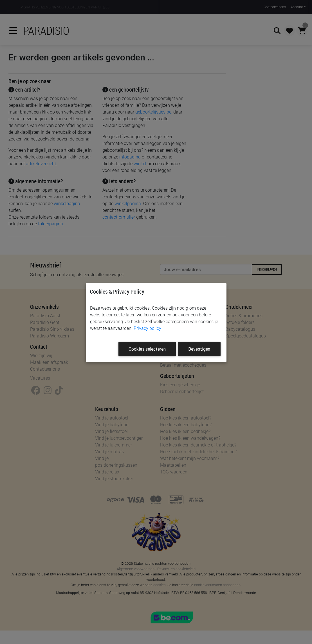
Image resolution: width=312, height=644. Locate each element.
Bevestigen (199, 349)
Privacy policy (147, 328)
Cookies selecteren (147, 349)
